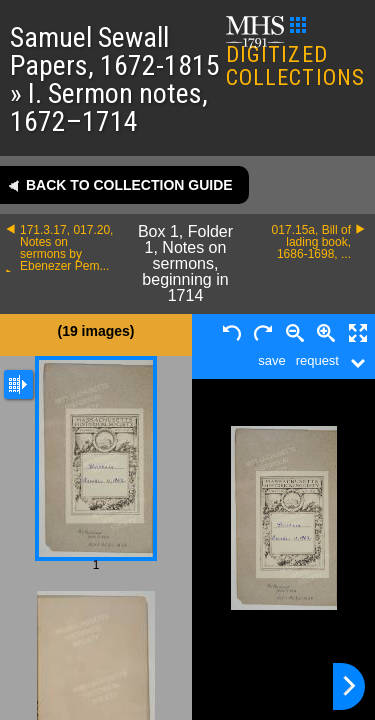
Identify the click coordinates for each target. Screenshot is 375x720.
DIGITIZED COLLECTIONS (295, 53)
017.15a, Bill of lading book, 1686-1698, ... (311, 242)
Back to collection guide (129, 185)
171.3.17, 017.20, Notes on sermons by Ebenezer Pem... (66, 248)
